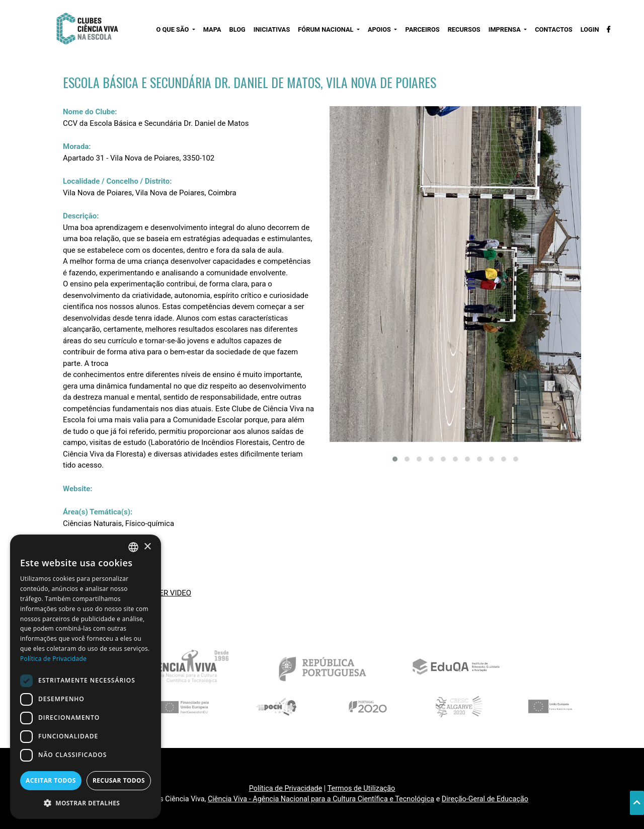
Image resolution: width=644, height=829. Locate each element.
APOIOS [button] (380, 29)
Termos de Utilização (361, 788)
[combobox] (133, 547)
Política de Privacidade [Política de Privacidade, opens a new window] (53, 659)
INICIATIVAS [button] (272, 29)
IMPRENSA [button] (505, 29)
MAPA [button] (212, 29)
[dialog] (86, 677)
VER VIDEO (173, 593)
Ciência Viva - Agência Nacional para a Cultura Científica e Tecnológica (321, 799)
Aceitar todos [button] (51, 780)
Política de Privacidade (286, 788)
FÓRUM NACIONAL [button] (326, 29)
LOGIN (590, 29)
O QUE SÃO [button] (173, 29)
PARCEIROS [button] (422, 29)
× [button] (147, 547)
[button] (395, 459)
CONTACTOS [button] (553, 29)
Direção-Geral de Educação (485, 799)
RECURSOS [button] (464, 29)
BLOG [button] (237, 29)
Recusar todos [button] (119, 780)
